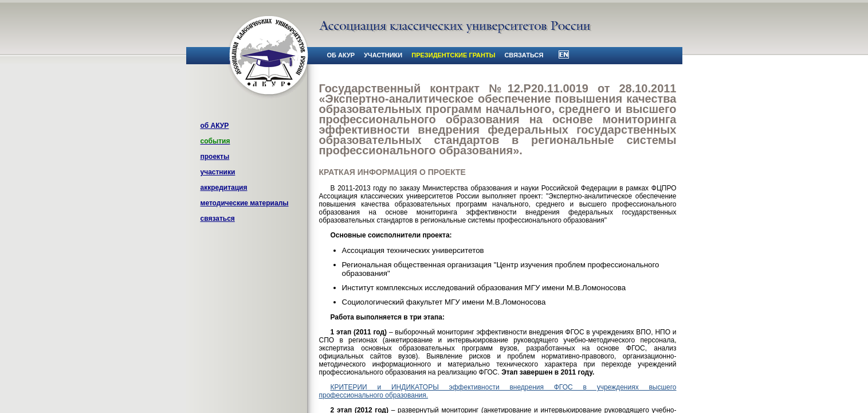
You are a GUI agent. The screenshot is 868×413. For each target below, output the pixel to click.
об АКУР (215, 126)
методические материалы (245, 203)
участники (218, 172)
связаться (218, 219)
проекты (215, 157)
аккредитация (224, 188)
